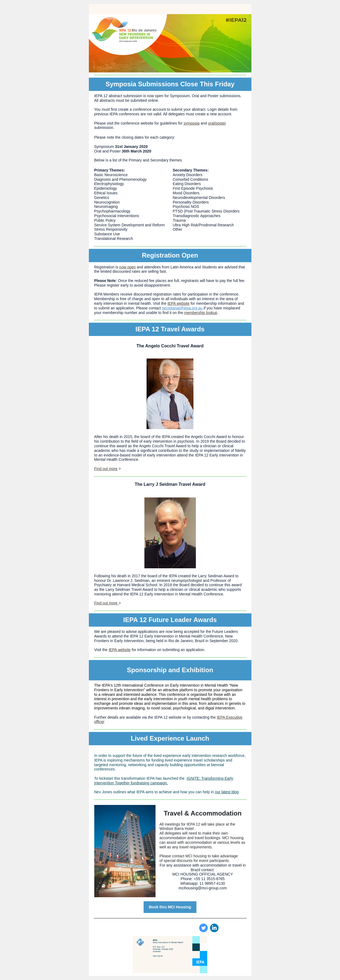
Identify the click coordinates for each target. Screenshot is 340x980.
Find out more (106, 469)
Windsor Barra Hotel (177, 829)
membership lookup (201, 313)
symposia (191, 123)
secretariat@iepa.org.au (182, 308)
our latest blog (227, 792)
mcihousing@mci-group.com (203, 888)
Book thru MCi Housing (170, 907)
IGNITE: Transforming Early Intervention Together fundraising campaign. (164, 781)
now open (127, 267)
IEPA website (178, 303)
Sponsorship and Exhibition (170, 670)
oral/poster (217, 123)
